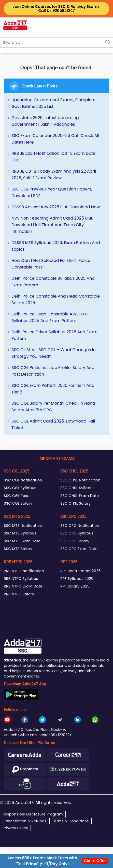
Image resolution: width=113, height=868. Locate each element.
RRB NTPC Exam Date (23, 586)
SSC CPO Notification (80, 526)
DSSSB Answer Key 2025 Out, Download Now (56, 207)
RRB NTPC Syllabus (21, 579)
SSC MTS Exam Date (22, 541)
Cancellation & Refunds (25, 821)
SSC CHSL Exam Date (80, 496)
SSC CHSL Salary (75, 503)
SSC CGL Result (18, 496)
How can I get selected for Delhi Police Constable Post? (51, 264)
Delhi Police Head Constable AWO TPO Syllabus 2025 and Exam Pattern (50, 317)
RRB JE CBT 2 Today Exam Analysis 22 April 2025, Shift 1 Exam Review (54, 175)
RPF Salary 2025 (75, 586)
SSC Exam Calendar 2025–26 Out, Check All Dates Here (55, 139)
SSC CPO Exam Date (79, 549)
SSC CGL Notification (23, 480)
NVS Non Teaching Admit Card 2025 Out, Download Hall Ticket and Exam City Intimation (52, 225)
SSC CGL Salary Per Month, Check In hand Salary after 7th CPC (53, 407)
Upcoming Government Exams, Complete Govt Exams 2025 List (53, 103)
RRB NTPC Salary (19, 594)
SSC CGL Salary (18, 503)
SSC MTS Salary (18, 549)
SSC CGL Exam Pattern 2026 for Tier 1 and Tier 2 (53, 389)
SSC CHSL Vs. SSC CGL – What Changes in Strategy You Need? (54, 353)
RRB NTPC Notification (24, 571)
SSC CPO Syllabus (77, 533)
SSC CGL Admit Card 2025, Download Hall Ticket (53, 424)
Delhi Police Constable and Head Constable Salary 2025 (56, 299)
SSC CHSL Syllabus (77, 488)
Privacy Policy (15, 828)
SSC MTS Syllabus (20, 533)
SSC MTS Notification (23, 526)
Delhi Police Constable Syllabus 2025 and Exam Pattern (53, 282)
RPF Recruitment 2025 (81, 571)
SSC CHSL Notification (80, 480)
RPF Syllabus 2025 (77, 579)
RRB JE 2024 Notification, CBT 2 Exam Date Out (53, 157)
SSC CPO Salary (75, 541)
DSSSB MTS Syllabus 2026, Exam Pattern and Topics (56, 246)
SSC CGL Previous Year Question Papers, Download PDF (52, 192)
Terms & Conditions (70, 821)
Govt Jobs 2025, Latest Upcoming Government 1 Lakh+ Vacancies (45, 121)
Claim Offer (95, 861)
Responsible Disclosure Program (33, 814)
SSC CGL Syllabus (20, 488)
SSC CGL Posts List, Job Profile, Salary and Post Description (53, 371)
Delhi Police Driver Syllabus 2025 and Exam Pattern (54, 335)
